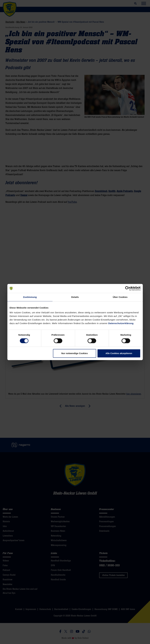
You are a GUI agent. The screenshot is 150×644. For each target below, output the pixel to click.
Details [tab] (75, 297)
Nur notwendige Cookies (74, 353)
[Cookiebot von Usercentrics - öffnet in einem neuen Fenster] (127, 288)
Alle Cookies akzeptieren (119, 353)
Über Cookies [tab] (120, 297)
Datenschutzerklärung (121, 323)
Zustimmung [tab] (30, 297)
